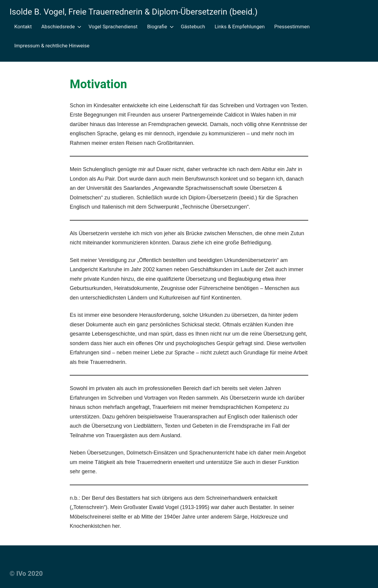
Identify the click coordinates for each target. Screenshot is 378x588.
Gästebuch (193, 27)
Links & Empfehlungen (240, 27)
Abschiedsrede (60, 27)
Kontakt (23, 27)
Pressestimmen (292, 27)
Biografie (159, 27)
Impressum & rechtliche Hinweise (52, 46)
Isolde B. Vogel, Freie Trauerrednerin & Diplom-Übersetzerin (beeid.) (134, 12)
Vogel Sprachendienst (113, 27)
